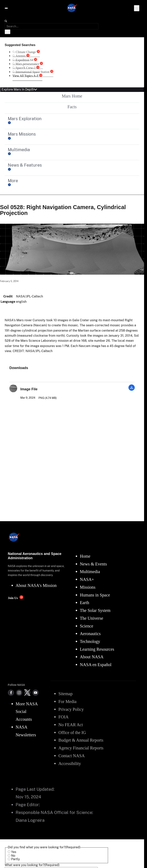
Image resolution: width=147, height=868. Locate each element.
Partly (16, 859)
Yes (14, 852)
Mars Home (72, 96)
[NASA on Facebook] (11, 693)
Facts (72, 107)
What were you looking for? (32, 865)
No (13, 856)
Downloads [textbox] (19, 368)
